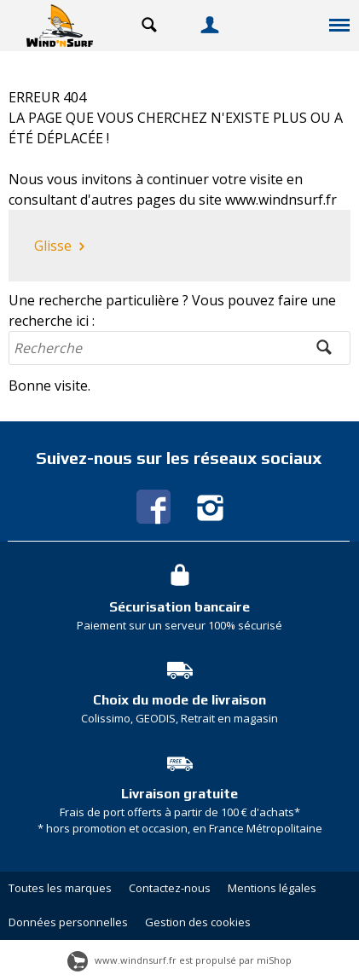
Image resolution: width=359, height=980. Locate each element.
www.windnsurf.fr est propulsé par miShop (179, 960)
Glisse (61, 247)
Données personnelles (68, 922)
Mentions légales (272, 888)
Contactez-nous (170, 888)
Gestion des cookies (198, 922)
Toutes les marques (60, 888)
